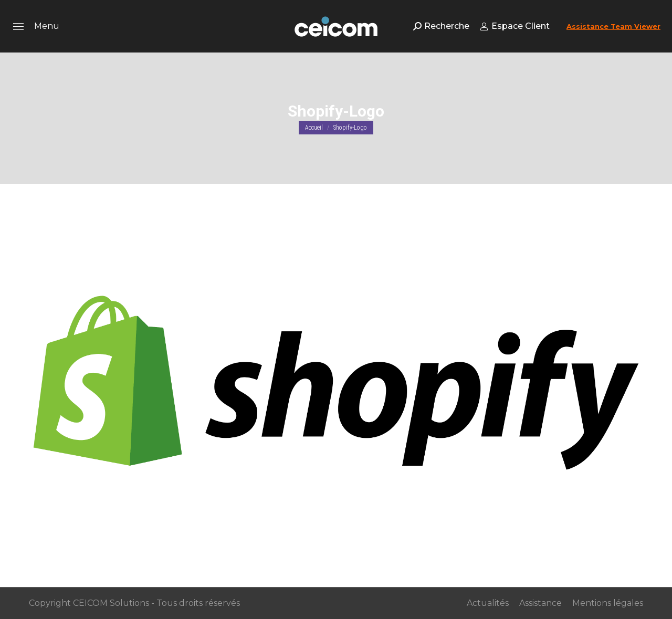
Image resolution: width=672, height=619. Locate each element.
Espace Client (515, 26)
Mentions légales (608, 603)
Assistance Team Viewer (613, 26)
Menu (47, 26)
